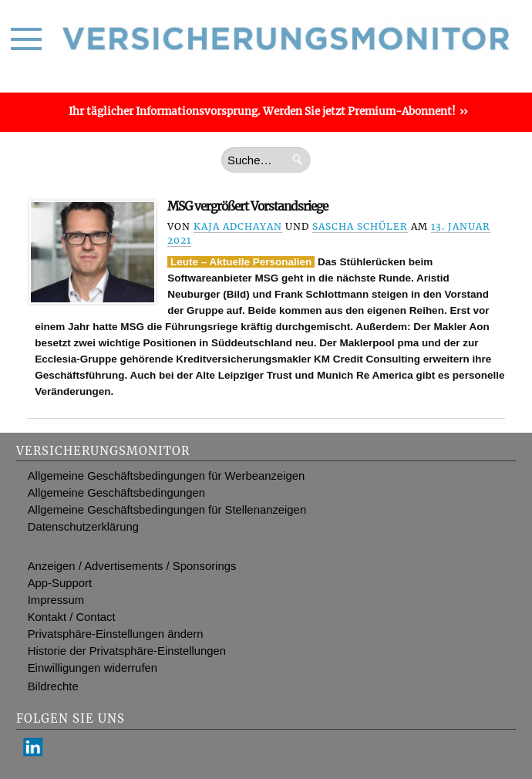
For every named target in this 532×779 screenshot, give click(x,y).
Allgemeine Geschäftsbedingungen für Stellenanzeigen (167, 510)
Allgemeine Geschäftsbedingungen (116, 493)
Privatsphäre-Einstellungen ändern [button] (116, 634)
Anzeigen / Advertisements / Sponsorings (132, 566)
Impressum (56, 600)
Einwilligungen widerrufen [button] (93, 668)
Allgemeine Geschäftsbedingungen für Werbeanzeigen (167, 476)
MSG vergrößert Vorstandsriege (247, 206)
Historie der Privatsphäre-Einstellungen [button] (127, 651)
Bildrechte (53, 686)
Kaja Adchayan (238, 226)
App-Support (60, 583)
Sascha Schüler (360, 226)
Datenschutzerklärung (83, 527)
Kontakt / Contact (72, 617)
